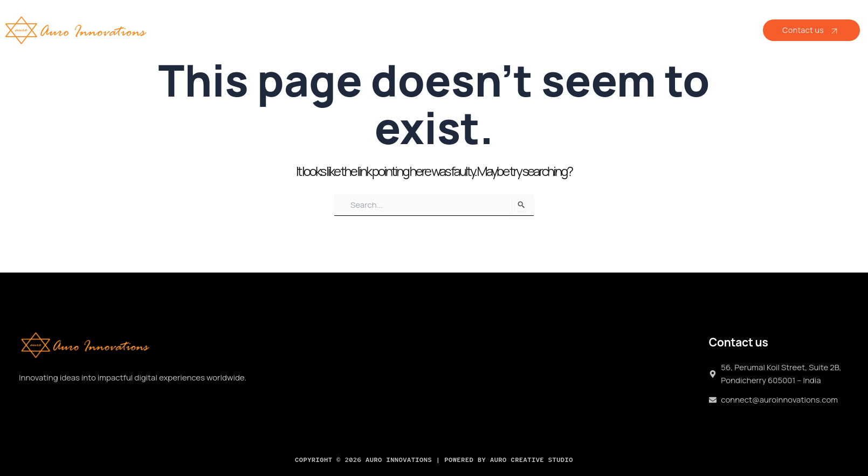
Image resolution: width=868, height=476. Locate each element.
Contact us (811, 30)
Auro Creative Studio (532, 460)
